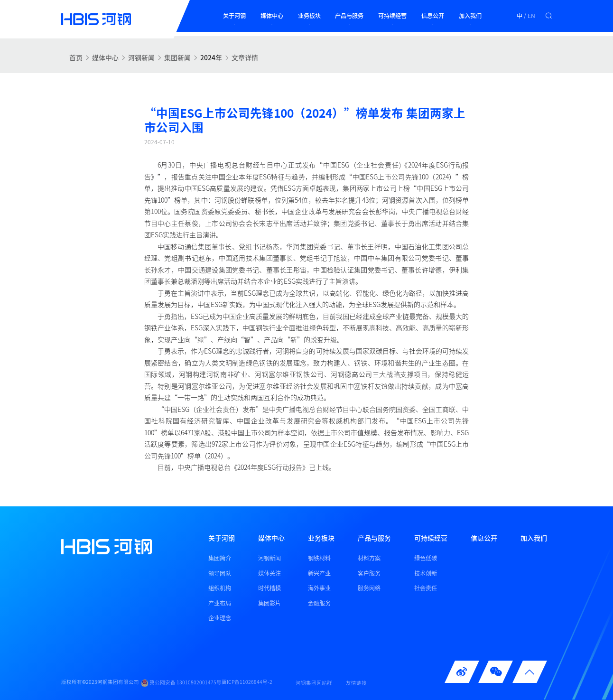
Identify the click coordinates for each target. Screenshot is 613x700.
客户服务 (369, 573)
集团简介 (220, 558)
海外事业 (319, 588)
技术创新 (426, 573)
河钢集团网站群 (314, 683)
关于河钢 (234, 16)
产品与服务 (349, 16)
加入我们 (470, 16)
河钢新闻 (141, 57)
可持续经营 (392, 16)
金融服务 (319, 603)
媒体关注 (269, 573)
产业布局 (220, 603)
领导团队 (220, 573)
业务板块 (309, 16)
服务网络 (369, 588)
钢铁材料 (319, 558)
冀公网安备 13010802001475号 (181, 683)
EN (531, 16)
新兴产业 (319, 573)
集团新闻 (177, 57)
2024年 (211, 57)
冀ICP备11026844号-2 (247, 682)
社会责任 (426, 588)
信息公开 (433, 16)
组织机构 (220, 588)
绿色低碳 (426, 558)
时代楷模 (269, 588)
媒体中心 (272, 16)
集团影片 (269, 603)
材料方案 (369, 558)
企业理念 (220, 618)
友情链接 (356, 683)
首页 (76, 57)
